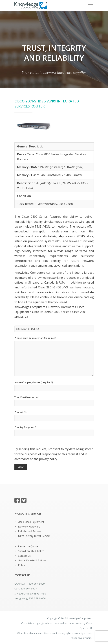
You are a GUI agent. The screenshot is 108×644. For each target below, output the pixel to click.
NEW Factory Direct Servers (34, 536)
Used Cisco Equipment (31, 522)
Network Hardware (29, 527)
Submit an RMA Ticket (31, 551)
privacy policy (48, 459)
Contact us (24, 556)
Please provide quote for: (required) (54, 356)
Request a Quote (28, 546)
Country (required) (54, 431)
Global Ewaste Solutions (32, 560)
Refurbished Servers (30, 531)
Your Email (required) (54, 401)
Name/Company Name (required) (54, 386)
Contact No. (54, 416)
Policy (21, 565)
